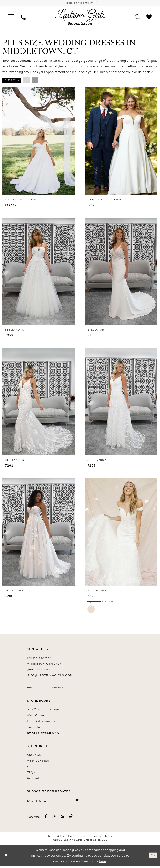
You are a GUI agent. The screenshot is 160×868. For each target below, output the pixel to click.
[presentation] (39, 142)
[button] (11, 18)
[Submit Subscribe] (77, 802)
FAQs (31, 774)
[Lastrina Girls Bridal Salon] (80, 17)
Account (33, 780)
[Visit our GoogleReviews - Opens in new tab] (62, 819)
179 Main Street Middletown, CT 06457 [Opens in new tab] (44, 662)
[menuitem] (11, 18)
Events (32, 768)
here (103, 863)
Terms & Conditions (62, 838)
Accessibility (103, 838)
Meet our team (38, 762)
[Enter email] (53, 802)
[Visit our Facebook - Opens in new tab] (46, 819)
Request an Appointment (46, 689)
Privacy (85, 838)
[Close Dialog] (6, 857)
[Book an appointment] (80, 3)
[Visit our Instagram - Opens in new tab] (54, 819)
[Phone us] (23, 18)
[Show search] (138, 17)
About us (34, 756)
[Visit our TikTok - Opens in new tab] (71, 819)
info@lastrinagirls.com (50, 677)
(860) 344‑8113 (39, 671)
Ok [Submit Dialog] (153, 857)
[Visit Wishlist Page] (149, 17)
